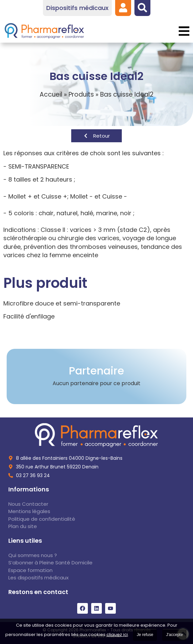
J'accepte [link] (174, 635)
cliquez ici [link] (117, 635)
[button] (184, 31)
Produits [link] (81, 94)
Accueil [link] (51, 94)
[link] (123, 8)
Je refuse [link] (145, 635)
